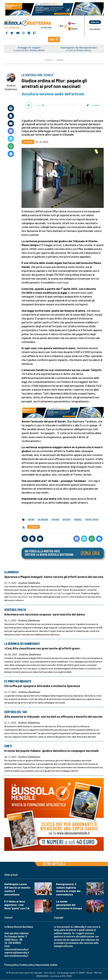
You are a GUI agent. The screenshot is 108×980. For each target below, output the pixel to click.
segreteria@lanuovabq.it (17, 953)
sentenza (55, 520)
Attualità (60, 60)
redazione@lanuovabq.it (16, 949)
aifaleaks (67, 520)
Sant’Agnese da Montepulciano (79, 48)
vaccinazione (43, 520)
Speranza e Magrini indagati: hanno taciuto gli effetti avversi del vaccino (54, 577)
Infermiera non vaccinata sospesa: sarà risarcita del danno (45, 614)
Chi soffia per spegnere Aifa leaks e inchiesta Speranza (42, 686)
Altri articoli (54, 864)
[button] (54, 40)
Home (48, 60)
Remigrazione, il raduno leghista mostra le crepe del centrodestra (68, 889)
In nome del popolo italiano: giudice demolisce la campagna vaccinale (52, 751)
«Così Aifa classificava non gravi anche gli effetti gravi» (42, 648)
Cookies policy (27, 965)
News (73, 23)
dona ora (95, 22)
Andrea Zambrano (11, 87)
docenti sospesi (92, 520)
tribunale (78, 520)
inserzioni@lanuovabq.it (16, 956)
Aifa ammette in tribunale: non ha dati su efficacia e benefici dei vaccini (53, 717)
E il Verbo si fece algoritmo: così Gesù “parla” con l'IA (17, 905)
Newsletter (95, 29)
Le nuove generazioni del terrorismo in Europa (69, 905)
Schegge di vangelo (29, 48)
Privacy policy (11, 965)
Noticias (74, 29)
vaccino (31, 520)
